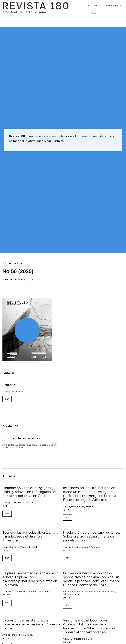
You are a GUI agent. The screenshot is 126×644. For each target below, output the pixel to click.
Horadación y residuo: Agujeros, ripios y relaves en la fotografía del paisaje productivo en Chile (30, 492)
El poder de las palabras (21, 438)
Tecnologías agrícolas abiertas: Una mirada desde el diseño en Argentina (30, 536)
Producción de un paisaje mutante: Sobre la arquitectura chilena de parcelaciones (91, 536)
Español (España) (113, 5)
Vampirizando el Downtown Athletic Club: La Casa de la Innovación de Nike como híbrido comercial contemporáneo (90, 626)
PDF (7, 399)
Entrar (94, 13)
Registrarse (92, 5)
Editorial (9, 385)
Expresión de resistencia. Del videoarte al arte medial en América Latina (31, 624)
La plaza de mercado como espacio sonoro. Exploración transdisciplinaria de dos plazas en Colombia (31, 579)
